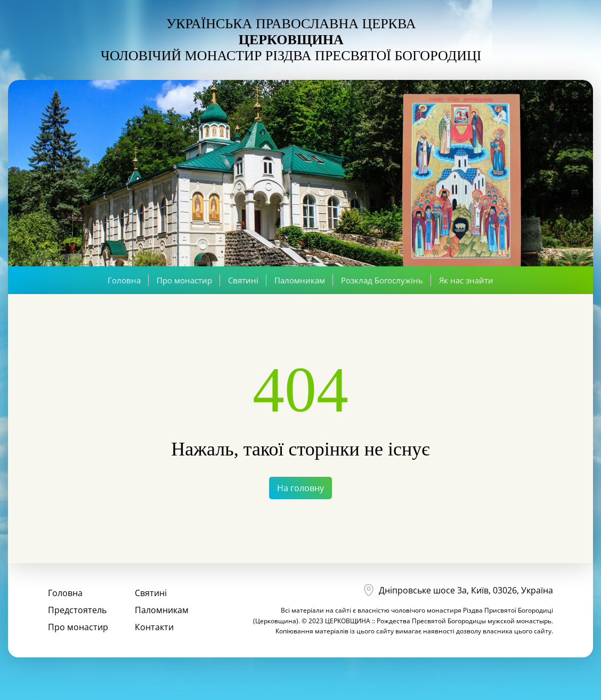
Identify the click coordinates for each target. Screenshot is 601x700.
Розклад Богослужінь (382, 280)
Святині (243, 280)
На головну (300, 488)
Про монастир (184, 280)
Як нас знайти (466, 280)
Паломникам (300, 280)
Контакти (154, 627)
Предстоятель (77, 610)
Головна (124, 280)
